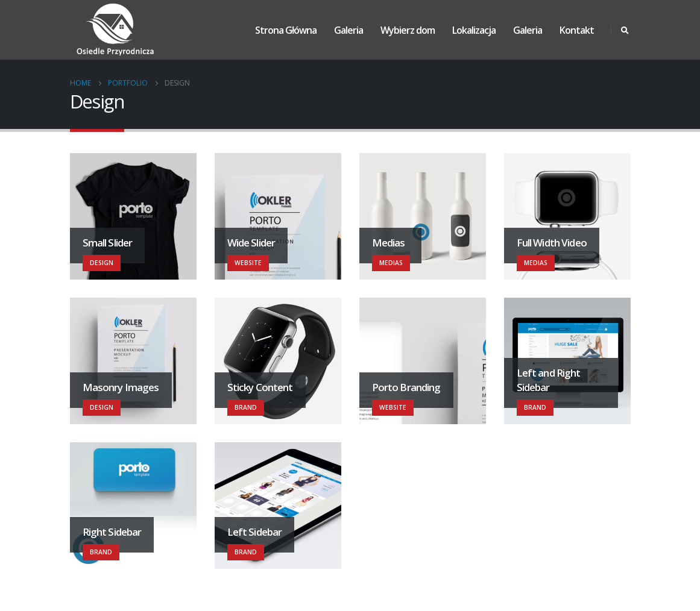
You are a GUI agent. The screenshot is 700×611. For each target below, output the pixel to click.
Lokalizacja (474, 30)
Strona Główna (286, 30)
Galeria (348, 30)
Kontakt (577, 30)
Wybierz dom (408, 30)
